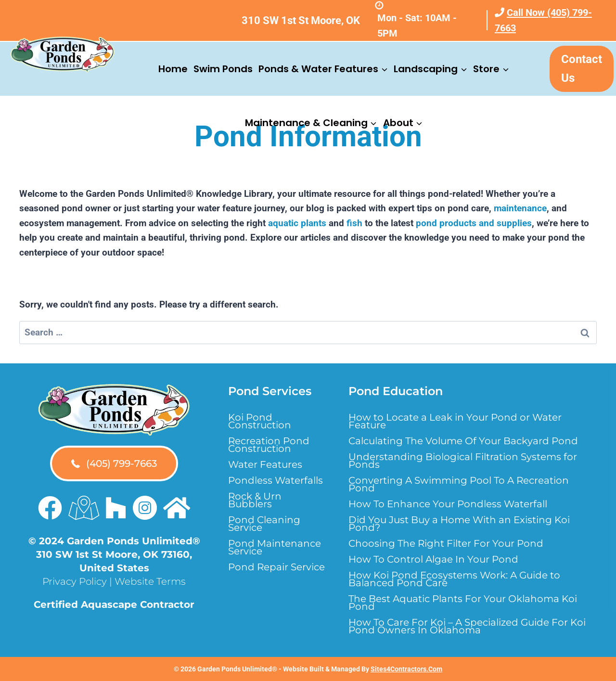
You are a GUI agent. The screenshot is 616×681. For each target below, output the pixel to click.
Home (173, 69)
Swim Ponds (223, 69)
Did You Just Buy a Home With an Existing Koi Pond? (459, 524)
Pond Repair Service (276, 567)
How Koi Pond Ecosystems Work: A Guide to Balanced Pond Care (454, 579)
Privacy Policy (75, 581)
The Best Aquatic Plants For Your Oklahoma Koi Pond (463, 603)
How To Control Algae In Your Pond (433, 559)
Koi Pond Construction (260, 421)
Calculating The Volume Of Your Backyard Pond (463, 441)
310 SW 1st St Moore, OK (301, 20)
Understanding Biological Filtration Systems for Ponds (463, 461)
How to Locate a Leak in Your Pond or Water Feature (455, 421)
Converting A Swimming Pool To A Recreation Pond (459, 484)
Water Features (265, 464)
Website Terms (150, 581)
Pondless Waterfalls (276, 480)
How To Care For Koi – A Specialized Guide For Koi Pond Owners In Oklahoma (467, 626)
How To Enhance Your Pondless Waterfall (448, 504)
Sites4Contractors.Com (406, 669)
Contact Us (582, 68)
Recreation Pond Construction (269, 445)
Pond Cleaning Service (264, 524)
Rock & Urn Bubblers (255, 500)
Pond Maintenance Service (275, 547)
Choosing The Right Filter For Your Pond (446, 543)
